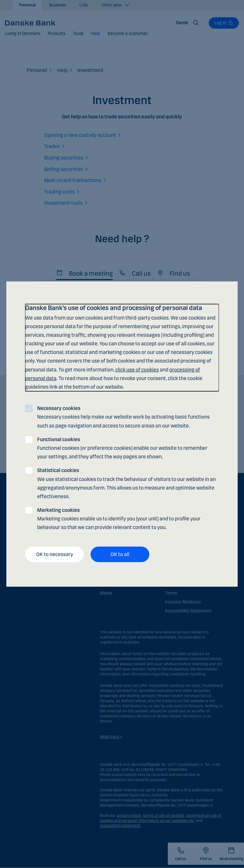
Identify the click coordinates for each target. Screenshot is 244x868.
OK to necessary (55, 554)
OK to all (120, 554)
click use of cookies (137, 370)
